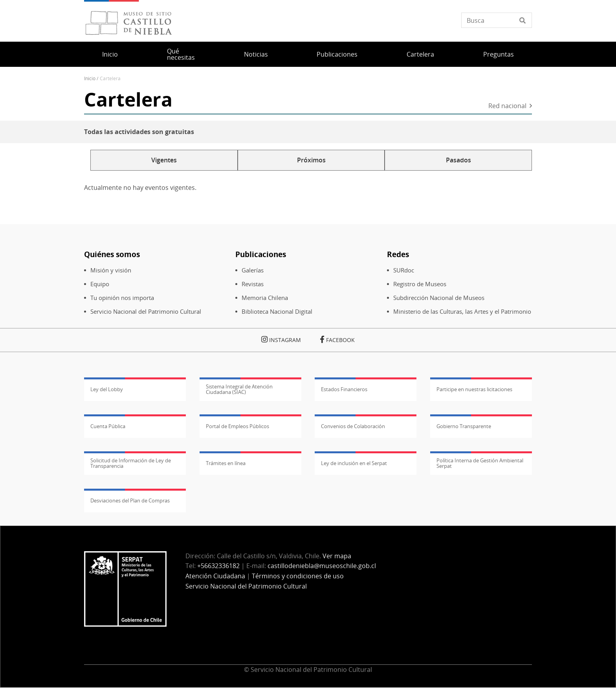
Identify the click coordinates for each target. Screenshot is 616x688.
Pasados (458, 160)
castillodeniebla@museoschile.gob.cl (322, 566)
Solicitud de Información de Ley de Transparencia (131, 463)
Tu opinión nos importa (122, 298)
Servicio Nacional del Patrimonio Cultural (146, 312)
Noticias (256, 54)
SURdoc (404, 270)
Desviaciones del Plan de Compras (130, 500)
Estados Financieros (344, 389)
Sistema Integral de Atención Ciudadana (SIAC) (239, 389)
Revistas (253, 284)
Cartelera (420, 54)
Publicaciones (337, 54)
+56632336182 (218, 566)
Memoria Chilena (265, 298)
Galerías (253, 270)
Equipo (100, 284)
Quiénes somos (112, 254)
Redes (398, 254)
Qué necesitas (181, 54)
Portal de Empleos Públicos (237, 426)
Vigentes (164, 160)
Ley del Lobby (107, 389)
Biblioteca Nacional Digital (277, 312)
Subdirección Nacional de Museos (439, 298)
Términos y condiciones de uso (298, 576)
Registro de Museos (420, 284)
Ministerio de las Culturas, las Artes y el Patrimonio (462, 312)
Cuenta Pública (108, 426)
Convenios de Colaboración (353, 426)
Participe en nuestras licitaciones (474, 389)
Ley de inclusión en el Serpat (354, 463)
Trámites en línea (226, 463)
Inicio (110, 54)
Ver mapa (337, 556)
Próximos (311, 160)
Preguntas (499, 54)
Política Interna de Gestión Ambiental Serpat (480, 463)
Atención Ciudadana (215, 576)
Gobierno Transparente (464, 426)
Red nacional (507, 106)
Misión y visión (111, 270)
